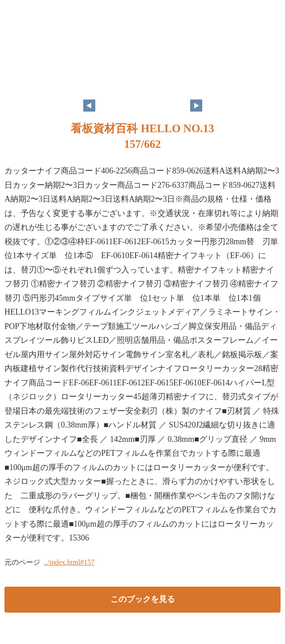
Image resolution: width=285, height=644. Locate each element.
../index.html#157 (69, 562)
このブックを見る (143, 599)
